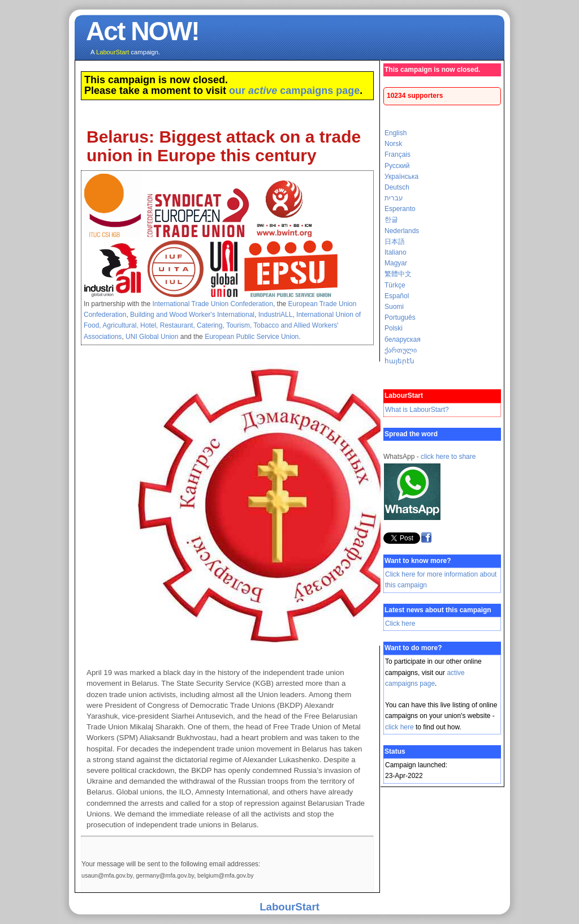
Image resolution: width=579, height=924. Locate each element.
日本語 (395, 242)
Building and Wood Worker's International (192, 315)
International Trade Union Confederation (212, 304)
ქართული (401, 350)
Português (400, 317)
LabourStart (289, 907)
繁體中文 (398, 274)
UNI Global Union (152, 337)
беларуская (403, 339)
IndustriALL (276, 315)
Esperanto (400, 209)
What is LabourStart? (417, 410)
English (396, 133)
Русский (397, 166)
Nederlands (402, 231)
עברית (394, 198)
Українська (401, 177)
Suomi (394, 307)
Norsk (393, 144)
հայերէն (399, 361)
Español (397, 296)
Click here (400, 624)
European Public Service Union (252, 337)
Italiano (396, 252)
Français (397, 154)
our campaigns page (294, 91)
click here (399, 727)
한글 (391, 220)
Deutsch (397, 187)
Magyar (396, 263)
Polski (394, 328)
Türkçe (395, 285)
